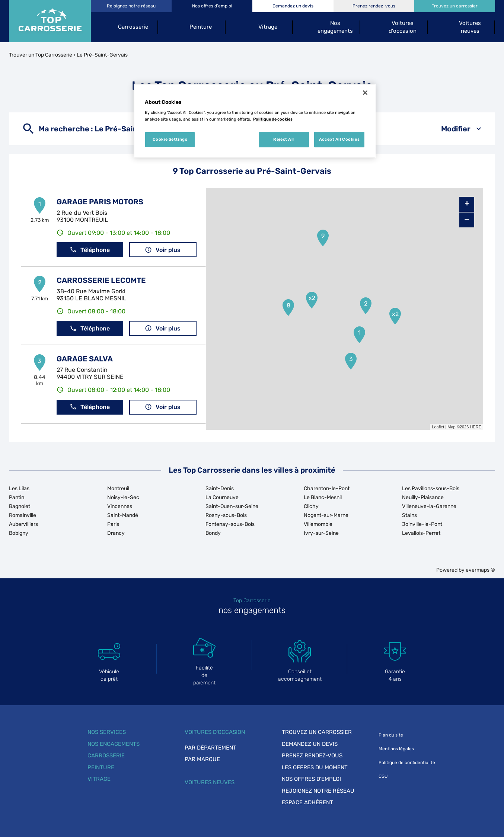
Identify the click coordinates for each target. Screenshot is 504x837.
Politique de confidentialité (407, 763)
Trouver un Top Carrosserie (41, 55)
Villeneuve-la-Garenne (429, 506)
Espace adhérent (307, 802)
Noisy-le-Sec (123, 497)
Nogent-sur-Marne (326, 515)
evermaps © (480, 570)
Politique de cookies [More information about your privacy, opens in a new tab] (273, 119)
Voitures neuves (210, 782)
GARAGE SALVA (85, 359)
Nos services (107, 732)
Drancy (116, 533)
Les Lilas (19, 488)
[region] (255, 121)
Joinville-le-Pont (422, 524)
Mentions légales (396, 749)
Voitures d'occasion (215, 732)
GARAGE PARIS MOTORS (100, 202)
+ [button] (467, 204)
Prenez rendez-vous (312, 755)
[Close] (365, 93)
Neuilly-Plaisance (423, 497)
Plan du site (391, 735)
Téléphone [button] (90, 250)
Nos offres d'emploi (311, 779)
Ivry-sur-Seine (321, 533)
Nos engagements (114, 744)
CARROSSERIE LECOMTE (101, 280)
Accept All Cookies (339, 139)
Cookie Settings (170, 139)
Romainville (23, 515)
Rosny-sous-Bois (226, 515)
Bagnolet (20, 506)
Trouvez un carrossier (317, 732)
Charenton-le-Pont (327, 488)
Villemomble (318, 524)
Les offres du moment (315, 767)
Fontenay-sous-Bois (230, 524)
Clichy (311, 506)
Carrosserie (106, 755)
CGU (383, 776)
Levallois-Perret (421, 533)
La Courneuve (222, 497)
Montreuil (118, 488)
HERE (476, 427)
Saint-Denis (220, 488)
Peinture (101, 767)
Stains (409, 515)
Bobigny (19, 533)
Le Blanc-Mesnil (323, 497)
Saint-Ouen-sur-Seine (232, 506)
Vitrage (99, 779)
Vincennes (120, 506)
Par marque (202, 759)
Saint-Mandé (123, 515)
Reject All (284, 139)
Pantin (17, 497)
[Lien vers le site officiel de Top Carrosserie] (50, 21)
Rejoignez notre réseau (318, 791)
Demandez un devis (310, 744)
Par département (210, 748)
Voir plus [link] (163, 250)
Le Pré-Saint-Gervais (102, 55)
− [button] (467, 220)
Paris (113, 524)
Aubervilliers (23, 524)
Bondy (213, 533)
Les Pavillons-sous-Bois (431, 488)
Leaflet (438, 427)
